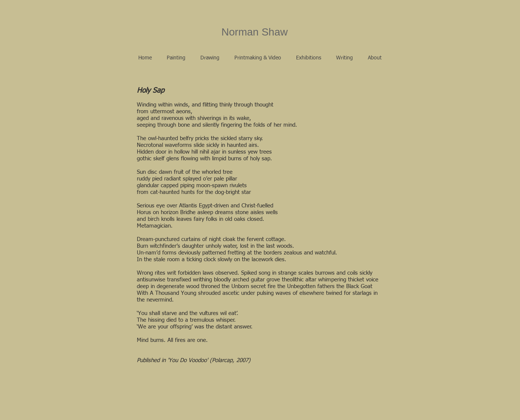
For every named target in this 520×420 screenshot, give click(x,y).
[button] (176, 58)
